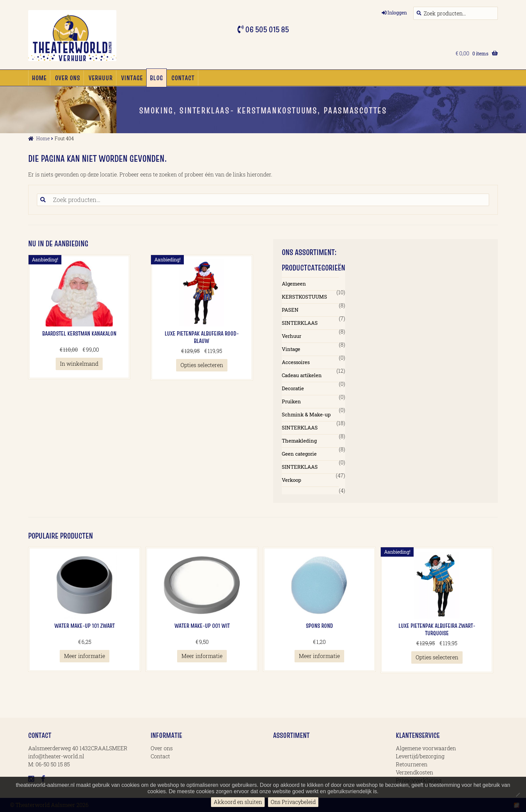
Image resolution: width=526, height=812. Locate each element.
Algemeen (294, 284)
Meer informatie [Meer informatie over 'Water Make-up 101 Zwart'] (85, 656)
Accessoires (296, 362)
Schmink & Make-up (306, 414)
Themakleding (299, 441)
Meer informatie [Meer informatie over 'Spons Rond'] (319, 656)
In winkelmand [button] (79, 364)
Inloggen (397, 13)
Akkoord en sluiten (238, 802)
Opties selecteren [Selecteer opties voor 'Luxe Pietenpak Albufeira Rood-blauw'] (202, 365)
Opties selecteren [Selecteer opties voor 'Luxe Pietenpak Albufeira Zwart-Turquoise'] (437, 657)
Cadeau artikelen (302, 375)
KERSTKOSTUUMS (304, 297)
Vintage (132, 78)
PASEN (290, 310)
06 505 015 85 (266, 29)
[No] (518, 795)
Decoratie (293, 388)
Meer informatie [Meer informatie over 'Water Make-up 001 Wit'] (202, 656)
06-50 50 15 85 (53, 764)
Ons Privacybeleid (293, 802)
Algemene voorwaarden (426, 748)
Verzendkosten (414, 772)
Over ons (68, 78)
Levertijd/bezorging (420, 756)
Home (39, 78)
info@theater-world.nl (56, 756)
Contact (183, 78)
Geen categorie (299, 454)
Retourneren (412, 764)
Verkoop (292, 480)
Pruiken (291, 401)
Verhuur (101, 78)
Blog (156, 78)
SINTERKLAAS (300, 323)
